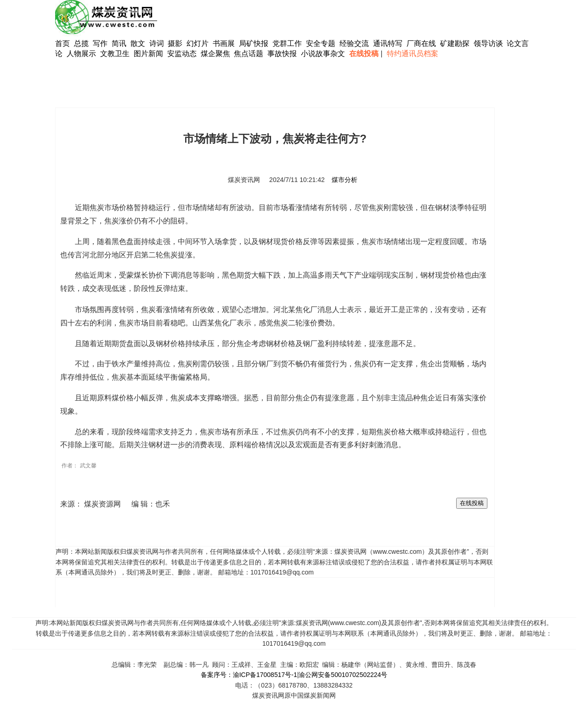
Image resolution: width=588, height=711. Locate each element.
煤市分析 (345, 180)
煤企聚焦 (215, 54)
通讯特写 (388, 43)
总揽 (81, 43)
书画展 (224, 43)
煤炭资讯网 (244, 180)
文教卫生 (115, 54)
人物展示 (81, 54)
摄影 (176, 43)
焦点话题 (249, 54)
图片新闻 (148, 54)
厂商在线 (421, 43)
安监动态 (182, 54)
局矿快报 (254, 43)
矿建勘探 (455, 43)
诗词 (158, 43)
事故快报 (282, 54)
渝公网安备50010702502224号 (343, 675)
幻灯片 (198, 43)
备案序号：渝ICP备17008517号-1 (249, 675)
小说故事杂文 (323, 54)
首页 (62, 43)
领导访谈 (488, 43)
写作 (100, 43)
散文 (139, 43)
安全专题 (321, 43)
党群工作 (287, 43)
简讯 (119, 43)
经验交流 (354, 43)
